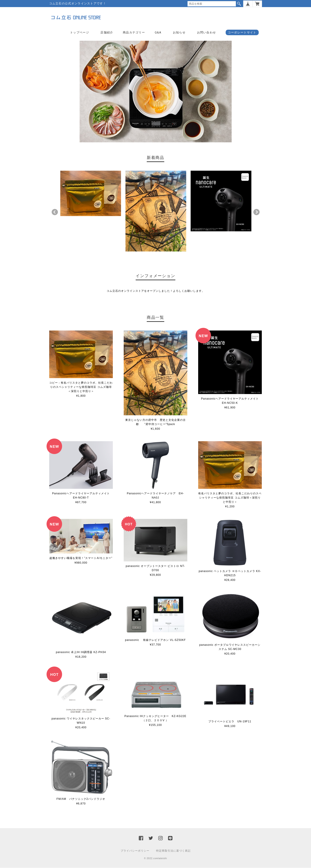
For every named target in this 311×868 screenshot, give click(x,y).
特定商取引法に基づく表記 (173, 851)
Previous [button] (55, 212)
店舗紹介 (107, 32)
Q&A (158, 32)
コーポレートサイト (242, 32)
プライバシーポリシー (135, 851)
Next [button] (256, 212)
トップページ (80, 32)
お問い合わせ (207, 32)
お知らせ (179, 32)
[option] (91, 193)
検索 (239, 4)
